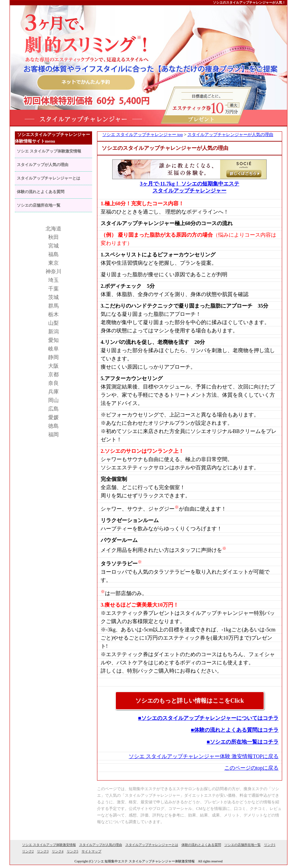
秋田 (53, 237)
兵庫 (53, 392)
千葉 (53, 289)
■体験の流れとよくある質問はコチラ (235, 730)
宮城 (53, 246)
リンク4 (58, 851)
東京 (53, 263)
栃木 (53, 314)
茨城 (53, 297)
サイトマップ (91, 851)
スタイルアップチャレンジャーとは (49, 178)
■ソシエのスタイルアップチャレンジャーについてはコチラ (208, 718)
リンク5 (72, 851)
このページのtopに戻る (251, 768)
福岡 (53, 434)
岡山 (53, 400)
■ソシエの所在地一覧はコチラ (243, 742)
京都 (53, 374)
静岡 (53, 357)
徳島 (53, 426)
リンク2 (28, 851)
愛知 (53, 340)
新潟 (53, 332)
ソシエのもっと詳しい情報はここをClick (190, 701)
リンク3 (43, 851)
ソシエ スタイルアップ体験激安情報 (49, 151)
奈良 (53, 383)
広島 (53, 409)
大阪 (53, 366)
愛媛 (53, 417)
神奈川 (53, 271)
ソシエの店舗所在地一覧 (39, 205)
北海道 (53, 229)
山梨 (53, 323)
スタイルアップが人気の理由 (43, 165)
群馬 (53, 306)
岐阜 (53, 349)
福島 (53, 254)
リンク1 (270, 845)
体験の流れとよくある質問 (41, 192)
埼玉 (53, 280)
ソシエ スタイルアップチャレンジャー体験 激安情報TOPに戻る (204, 756)
